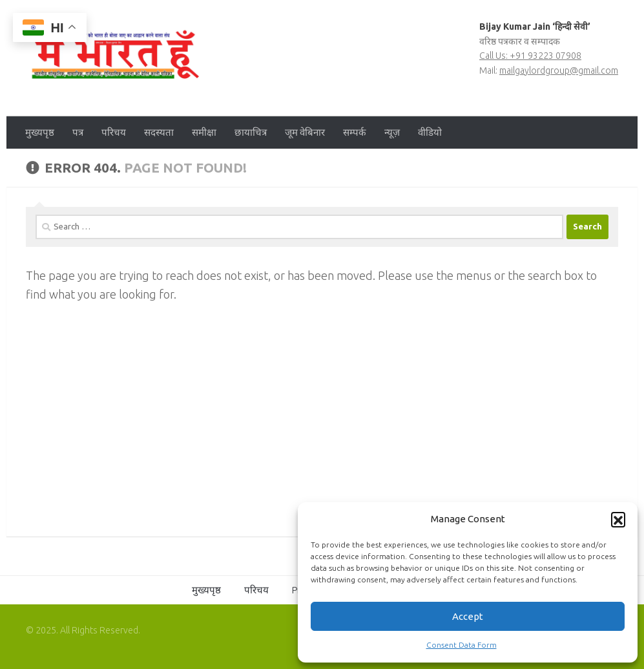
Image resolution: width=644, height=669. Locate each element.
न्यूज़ (392, 132)
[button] (618, 519)
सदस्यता (159, 132)
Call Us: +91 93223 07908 (530, 56)
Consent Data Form (462, 645)
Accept (468, 616)
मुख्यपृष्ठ (40, 132)
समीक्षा (204, 132)
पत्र (78, 132)
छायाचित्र (251, 132)
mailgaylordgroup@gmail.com (559, 70)
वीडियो (430, 132)
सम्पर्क (355, 132)
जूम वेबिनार (305, 132)
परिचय (114, 132)
